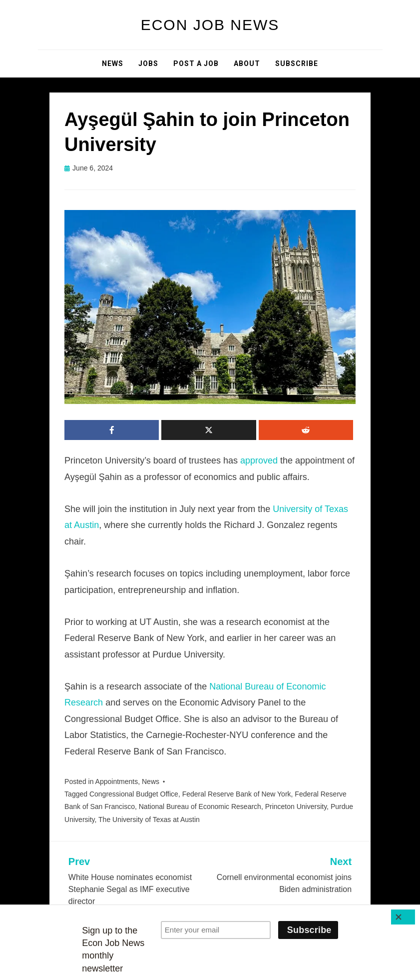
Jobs (148, 63)
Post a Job (196, 63)
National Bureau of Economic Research (200, 806)
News (113, 63)
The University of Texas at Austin (149, 819)
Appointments (117, 781)
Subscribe (297, 63)
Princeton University (296, 806)
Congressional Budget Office (134, 794)
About (247, 63)
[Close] (403, 917)
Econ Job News (210, 25)
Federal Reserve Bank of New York (237, 794)
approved (259, 460)
